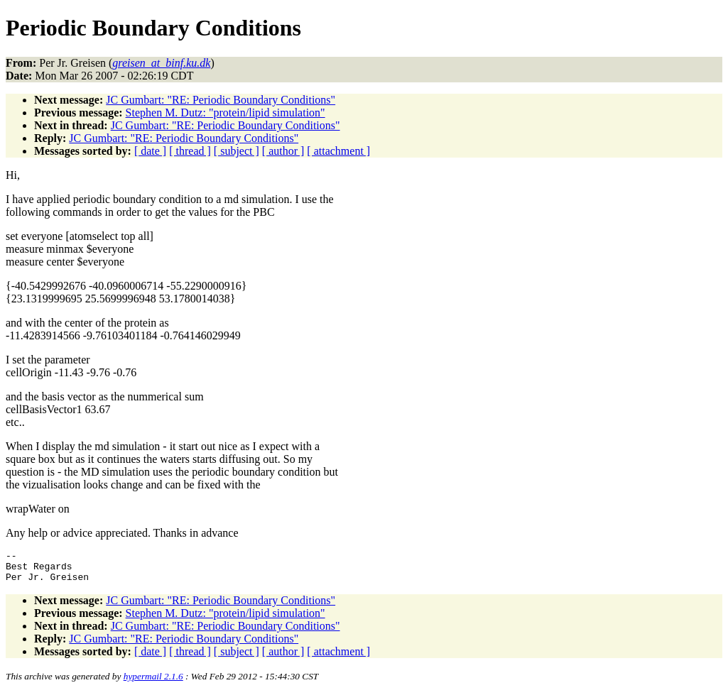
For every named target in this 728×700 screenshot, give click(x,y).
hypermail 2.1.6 (153, 683)
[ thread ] (190, 151)
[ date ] (150, 151)
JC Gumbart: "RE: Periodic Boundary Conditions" (221, 100)
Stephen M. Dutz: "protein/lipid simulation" (226, 113)
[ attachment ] (338, 151)
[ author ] (283, 151)
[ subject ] (237, 151)
